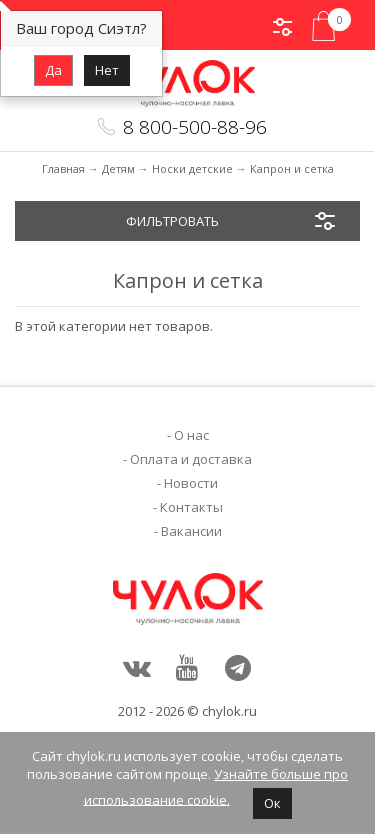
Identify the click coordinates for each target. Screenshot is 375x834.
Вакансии (191, 531)
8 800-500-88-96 (195, 127)
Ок (272, 803)
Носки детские (192, 168)
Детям (118, 168)
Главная (63, 168)
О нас (191, 435)
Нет (107, 70)
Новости (191, 483)
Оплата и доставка (191, 459)
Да (53, 70)
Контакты (191, 507)
